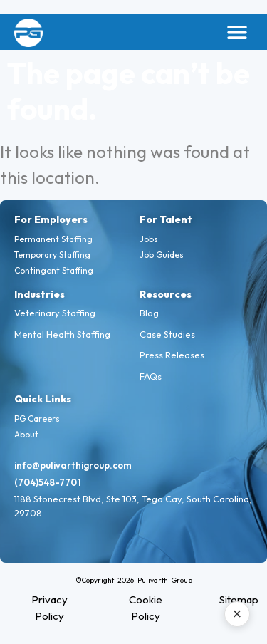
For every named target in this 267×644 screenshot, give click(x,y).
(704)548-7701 (48, 482)
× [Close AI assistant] (237, 614)
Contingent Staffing (54, 270)
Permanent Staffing (53, 239)
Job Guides (162, 255)
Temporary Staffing (52, 255)
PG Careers (37, 419)
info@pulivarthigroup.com (73, 465)
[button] (237, 32)
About (26, 434)
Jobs (149, 239)
